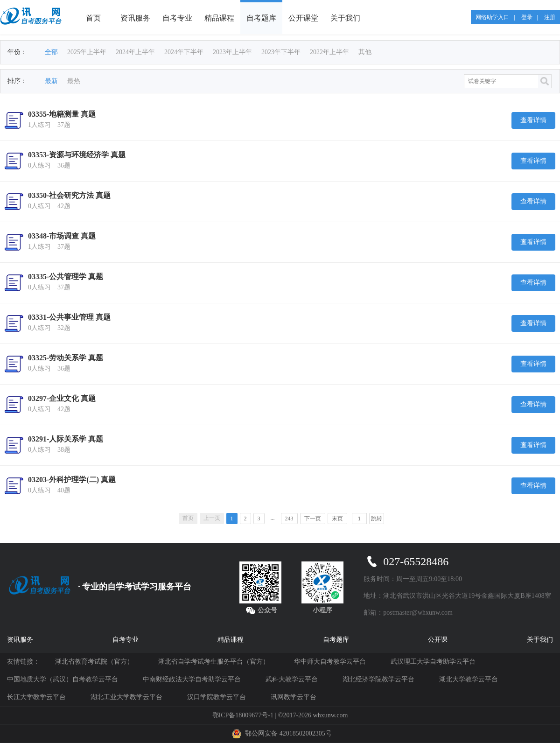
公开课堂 (303, 18)
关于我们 (345, 18)
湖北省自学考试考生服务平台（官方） (214, 662)
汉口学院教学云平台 (217, 697)
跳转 (377, 519)
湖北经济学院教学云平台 (378, 679)
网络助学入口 (492, 17)
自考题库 (261, 18)
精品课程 (219, 18)
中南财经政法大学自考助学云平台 (192, 679)
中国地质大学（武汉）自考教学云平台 (63, 679)
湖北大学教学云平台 (469, 679)
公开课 (438, 640)
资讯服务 (135, 18)
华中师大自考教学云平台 (330, 662)
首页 (93, 18)
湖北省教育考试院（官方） (94, 662)
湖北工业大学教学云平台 (126, 697)
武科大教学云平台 (292, 679)
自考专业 (177, 18)
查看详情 (533, 120)
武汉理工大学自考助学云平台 (433, 662)
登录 (527, 17)
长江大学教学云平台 (36, 697)
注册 (550, 17)
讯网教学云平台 (294, 697)
